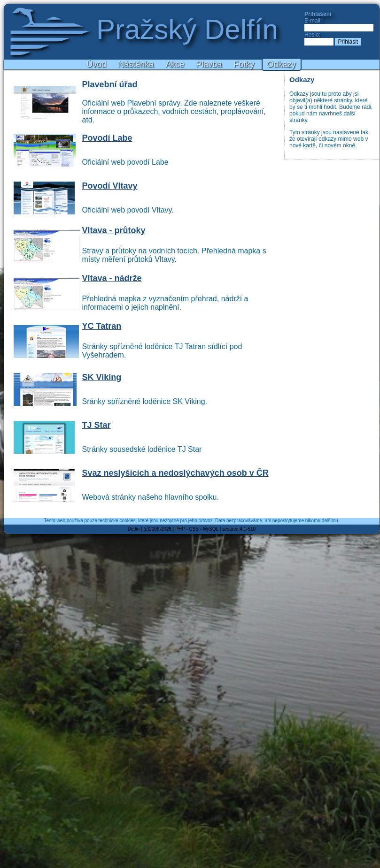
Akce (175, 64)
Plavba (209, 64)
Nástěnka (136, 64)
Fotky (244, 64)
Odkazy (282, 64)
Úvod (96, 64)
